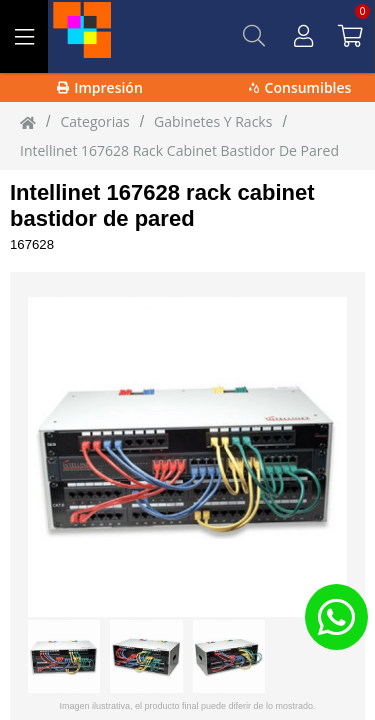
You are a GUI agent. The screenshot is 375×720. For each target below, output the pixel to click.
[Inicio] (28, 122)
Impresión (100, 87)
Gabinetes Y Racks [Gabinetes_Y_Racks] (213, 121)
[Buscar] (254, 36)
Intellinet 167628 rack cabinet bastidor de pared (162, 205)
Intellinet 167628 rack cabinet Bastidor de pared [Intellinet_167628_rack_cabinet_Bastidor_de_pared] (179, 150)
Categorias (94, 121)
